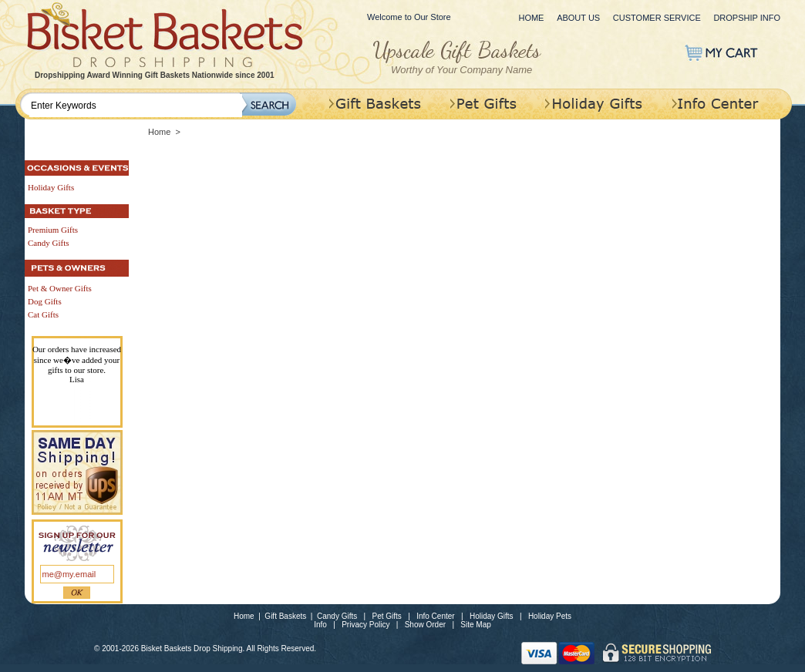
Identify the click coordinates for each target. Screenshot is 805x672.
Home (531, 18)
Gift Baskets (285, 616)
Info (320, 625)
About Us (578, 18)
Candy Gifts (337, 616)
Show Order (425, 625)
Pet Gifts (387, 616)
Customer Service (657, 18)
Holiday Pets (550, 616)
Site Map (475, 625)
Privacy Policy (365, 625)
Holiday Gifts (492, 616)
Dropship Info (747, 18)
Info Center (435, 616)
